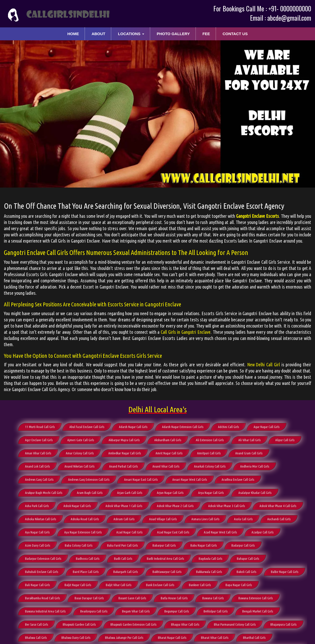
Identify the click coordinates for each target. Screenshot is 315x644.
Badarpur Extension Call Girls (43, 558)
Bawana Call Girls (213, 598)
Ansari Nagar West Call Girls (190, 479)
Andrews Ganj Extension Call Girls (89, 479)
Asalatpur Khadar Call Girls (255, 493)
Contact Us (235, 34)
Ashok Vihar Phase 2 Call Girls (175, 506)
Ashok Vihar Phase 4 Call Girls (278, 506)
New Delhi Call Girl (264, 364)
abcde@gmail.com (289, 18)
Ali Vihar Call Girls (249, 440)
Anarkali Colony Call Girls (210, 466)
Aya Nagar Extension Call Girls (83, 532)
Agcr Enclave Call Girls (39, 440)
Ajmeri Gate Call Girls (81, 440)
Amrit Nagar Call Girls (169, 453)
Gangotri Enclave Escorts (257, 216)
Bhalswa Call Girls (36, 638)
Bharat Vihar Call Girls (215, 638)
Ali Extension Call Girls (210, 440)
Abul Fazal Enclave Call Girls (87, 427)
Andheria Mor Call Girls (255, 466)
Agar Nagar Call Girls (266, 427)
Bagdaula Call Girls (210, 558)
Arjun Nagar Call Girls (170, 493)
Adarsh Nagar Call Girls (133, 427)
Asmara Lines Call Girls (205, 519)
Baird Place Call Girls (86, 572)
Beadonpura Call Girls (94, 611)
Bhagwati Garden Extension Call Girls (133, 624)
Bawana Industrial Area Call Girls (45, 611)
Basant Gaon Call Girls (132, 598)
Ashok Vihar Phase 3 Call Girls (227, 506)
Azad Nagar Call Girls (129, 532)
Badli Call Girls (123, 558)
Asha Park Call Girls (37, 506)
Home (73, 34)
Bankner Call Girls (200, 585)
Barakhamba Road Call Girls (42, 598)
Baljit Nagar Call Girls (78, 585)
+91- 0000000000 (290, 8)
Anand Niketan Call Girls (79, 466)
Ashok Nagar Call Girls (77, 506)
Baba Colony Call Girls (79, 545)
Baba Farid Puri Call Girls (122, 545)
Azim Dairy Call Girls (38, 545)
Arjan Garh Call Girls (130, 493)
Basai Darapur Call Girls (89, 598)
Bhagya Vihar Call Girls (185, 624)
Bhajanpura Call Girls (283, 624)
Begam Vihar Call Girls (136, 611)
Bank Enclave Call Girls (160, 585)
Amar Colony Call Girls (80, 453)
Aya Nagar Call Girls (37, 532)
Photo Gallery (173, 34)
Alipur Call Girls (285, 440)
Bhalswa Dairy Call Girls (76, 638)
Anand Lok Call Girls (37, 466)
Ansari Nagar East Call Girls (141, 479)
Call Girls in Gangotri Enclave (186, 332)
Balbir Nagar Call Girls (285, 572)
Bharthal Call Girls (254, 638)
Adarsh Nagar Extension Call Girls (183, 427)
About (98, 34)
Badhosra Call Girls (88, 558)
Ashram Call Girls (124, 519)
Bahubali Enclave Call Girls (42, 572)
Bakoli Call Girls (246, 572)
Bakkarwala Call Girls (209, 572)
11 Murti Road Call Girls (40, 427)
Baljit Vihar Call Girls (119, 585)
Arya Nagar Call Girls (211, 493)
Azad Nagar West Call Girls (220, 532)
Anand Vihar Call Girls (166, 466)
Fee (206, 34)
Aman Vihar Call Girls (38, 453)
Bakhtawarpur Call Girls (167, 572)
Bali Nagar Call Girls (37, 585)
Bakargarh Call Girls (126, 572)
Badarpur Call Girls (243, 545)
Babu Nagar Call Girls (204, 545)
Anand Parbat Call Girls (123, 466)
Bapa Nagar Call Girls (239, 585)
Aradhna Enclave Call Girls (238, 479)
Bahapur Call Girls (248, 558)
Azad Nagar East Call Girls (173, 532)
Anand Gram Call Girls (249, 453)
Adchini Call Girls (228, 427)
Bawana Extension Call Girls (256, 598)
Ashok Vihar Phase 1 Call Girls (124, 506)
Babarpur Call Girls (164, 545)
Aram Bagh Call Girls (90, 493)
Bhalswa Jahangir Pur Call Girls (124, 638)
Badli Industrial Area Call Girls (165, 558)
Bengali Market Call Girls (258, 611)
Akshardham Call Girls (168, 440)
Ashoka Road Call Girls (85, 519)
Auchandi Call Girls (279, 519)
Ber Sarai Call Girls (37, 624)
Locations (131, 34)
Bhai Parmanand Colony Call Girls (235, 624)
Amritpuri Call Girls (209, 453)
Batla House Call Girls (174, 598)
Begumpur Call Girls (177, 611)
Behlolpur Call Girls (216, 611)
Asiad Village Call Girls (163, 519)
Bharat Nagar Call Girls (172, 638)
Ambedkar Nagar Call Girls (125, 453)
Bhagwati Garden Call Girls (79, 624)
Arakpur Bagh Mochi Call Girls (44, 493)
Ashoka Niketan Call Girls (41, 519)
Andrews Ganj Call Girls (39, 479)
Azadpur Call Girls (262, 532)
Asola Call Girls (243, 519)
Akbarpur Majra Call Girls (124, 440)
